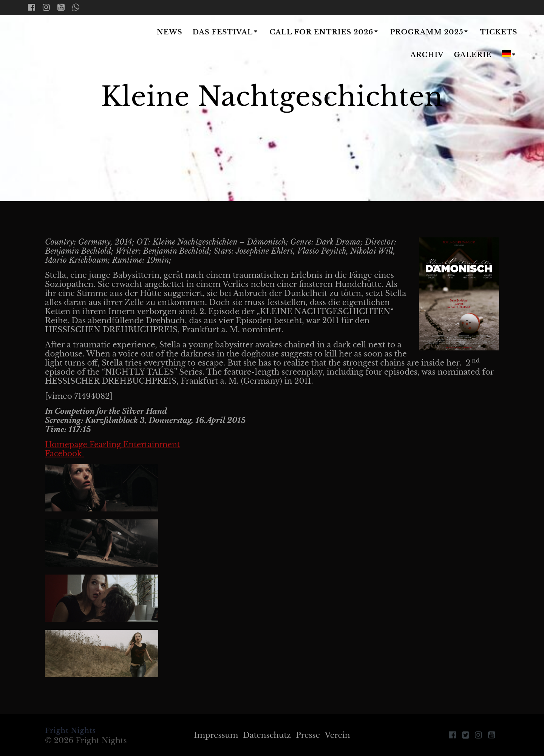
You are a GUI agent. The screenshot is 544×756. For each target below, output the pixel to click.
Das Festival (223, 32)
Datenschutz (267, 735)
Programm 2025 (427, 32)
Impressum (216, 735)
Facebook (64, 454)
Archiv (427, 55)
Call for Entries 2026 (321, 32)
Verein (338, 735)
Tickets (499, 32)
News (170, 32)
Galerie (473, 55)
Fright (73, 44)
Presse (308, 735)
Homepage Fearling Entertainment (112, 445)
